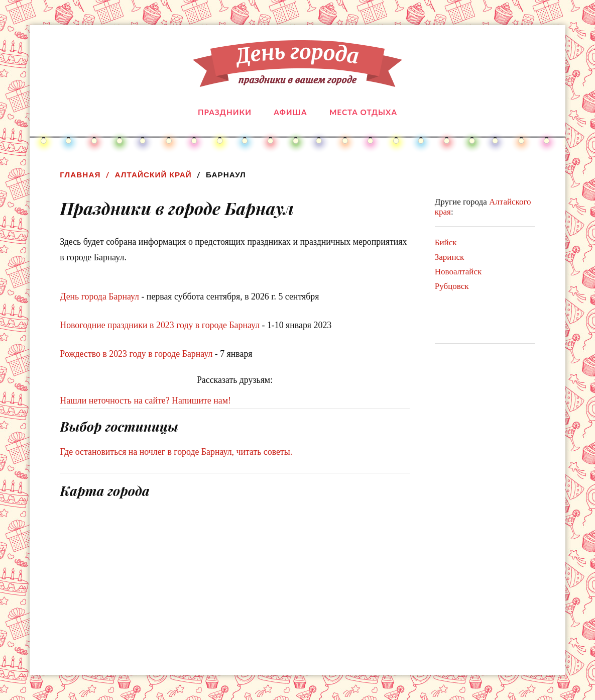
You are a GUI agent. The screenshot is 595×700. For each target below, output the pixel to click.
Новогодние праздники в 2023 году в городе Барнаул (160, 325)
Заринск (450, 257)
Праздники (225, 112)
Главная (80, 175)
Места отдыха (363, 112)
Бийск (446, 242)
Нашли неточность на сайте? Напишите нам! (145, 401)
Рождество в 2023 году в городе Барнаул (136, 354)
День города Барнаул (99, 296)
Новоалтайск (458, 272)
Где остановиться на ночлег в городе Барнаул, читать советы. (176, 452)
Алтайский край (153, 175)
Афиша (290, 112)
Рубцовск (452, 286)
